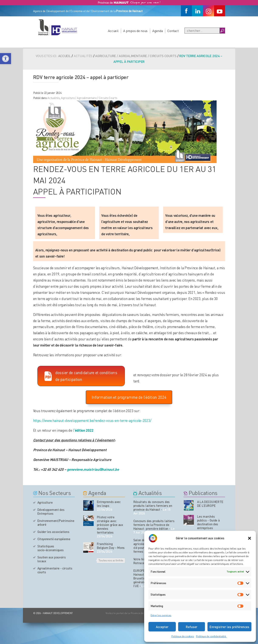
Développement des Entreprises (51, 512)
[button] (6, 59)
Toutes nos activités (111, 560)
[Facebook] (186, 11)
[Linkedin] (197, 11)
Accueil (113, 31)
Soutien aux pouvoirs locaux (52, 559)
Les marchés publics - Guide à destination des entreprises (208, 522)
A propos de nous (135, 31)
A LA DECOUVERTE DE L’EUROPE (210, 504)
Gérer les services (161, 615)
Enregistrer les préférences (229, 627)
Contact (173, 31)
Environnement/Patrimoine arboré (56, 523)
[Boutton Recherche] (222, 31)
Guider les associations (53, 532)
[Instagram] (209, 11)
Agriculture (45, 502)
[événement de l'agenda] (88, 505)
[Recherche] (202, 31)
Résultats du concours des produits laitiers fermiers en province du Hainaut (153, 506)
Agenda (157, 31)
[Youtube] (220, 11)
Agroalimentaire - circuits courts (55, 570)
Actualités (54, 98)
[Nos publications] (189, 505)
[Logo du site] (58, 27)
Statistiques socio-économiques (51, 548)
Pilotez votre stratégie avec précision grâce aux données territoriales (110, 525)
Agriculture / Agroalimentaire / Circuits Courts (136, 56)
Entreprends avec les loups (109, 504)
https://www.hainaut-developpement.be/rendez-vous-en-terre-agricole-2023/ (92, 420)
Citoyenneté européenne (54, 539)
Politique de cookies (183, 636)
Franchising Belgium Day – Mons (111, 546)
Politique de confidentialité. (211, 636)
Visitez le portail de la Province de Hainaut (129, 613)
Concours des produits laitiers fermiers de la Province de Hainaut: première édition (154, 525)
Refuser (192, 627)
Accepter (162, 627)
